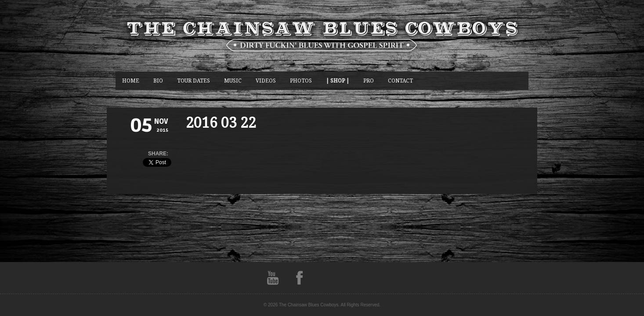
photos (301, 81)
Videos (266, 81)
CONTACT (400, 81)
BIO (158, 81)
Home (131, 81)
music (233, 81)
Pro (369, 81)
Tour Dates (194, 81)
